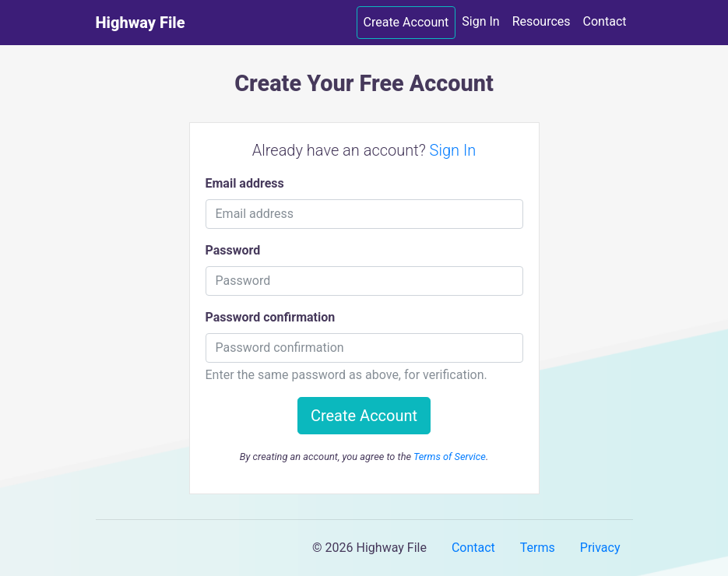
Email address (245, 183)
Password (233, 250)
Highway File (141, 23)
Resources (542, 21)
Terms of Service (450, 457)
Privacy (600, 548)
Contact (605, 21)
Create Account (406, 22)
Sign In (480, 21)
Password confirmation (271, 317)
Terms (538, 548)
